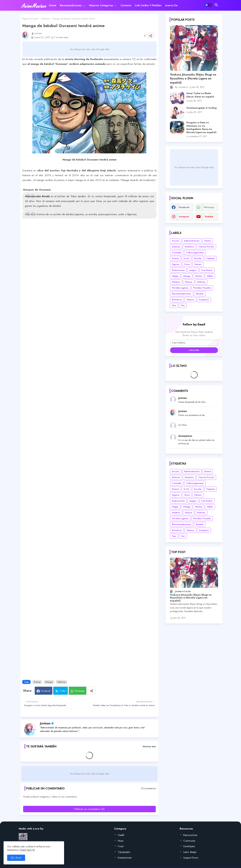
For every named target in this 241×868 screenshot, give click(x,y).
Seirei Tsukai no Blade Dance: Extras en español (200, 95)
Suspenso (204, 300)
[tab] (53, 5)
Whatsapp (79, 691)
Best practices (190, 835)
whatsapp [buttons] (209, 207)
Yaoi (174, 305)
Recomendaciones (71, 5)
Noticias (45, 19)
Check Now (26, 850)
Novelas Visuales (202, 288)
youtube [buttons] (209, 217)
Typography (124, 852)
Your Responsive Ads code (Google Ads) (89, 49)
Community (189, 841)
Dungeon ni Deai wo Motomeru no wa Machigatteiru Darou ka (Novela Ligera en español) (201, 127)
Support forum (191, 858)
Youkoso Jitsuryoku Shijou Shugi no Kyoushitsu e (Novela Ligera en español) (193, 79)
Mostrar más (149, 746)
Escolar (198, 258)
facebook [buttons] (184, 207)
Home (53, 5)
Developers (189, 846)
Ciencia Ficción (206, 247)
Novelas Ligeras (180, 288)
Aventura (189, 247)
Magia (175, 276)
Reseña (200, 294)
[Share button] (91, 691)
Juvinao (45, 723)
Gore (187, 264)
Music (121, 841)
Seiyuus (190, 300)
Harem (198, 264)
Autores (176, 247)
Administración (192, 241)
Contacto (126, 5)
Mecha (199, 276)
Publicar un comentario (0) (89, 809)
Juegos (193, 270)
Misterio (176, 282)
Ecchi (186, 258)
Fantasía (211, 258)
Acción (176, 241)
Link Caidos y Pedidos (148, 5)
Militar (210, 276)
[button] (208, 5)
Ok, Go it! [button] (16, 858)
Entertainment (125, 858)
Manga (49, 682)
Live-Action (207, 270)
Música (189, 282)
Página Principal (30, 19)
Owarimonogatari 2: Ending (201, 108)
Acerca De (171, 5)
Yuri (183, 305)
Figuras (176, 264)
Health (121, 835)
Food (121, 846)
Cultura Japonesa (195, 252)
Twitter (63, 691)
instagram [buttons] (184, 217)
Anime (37, 682)
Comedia (177, 252)
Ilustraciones (178, 270)
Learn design (190, 852)
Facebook (46, 691)
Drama (175, 258)
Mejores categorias (101, 5)
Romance (177, 300)
